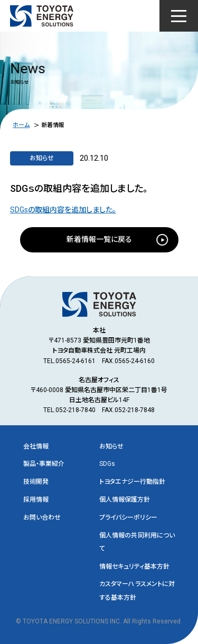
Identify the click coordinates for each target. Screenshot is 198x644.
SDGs (107, 464)
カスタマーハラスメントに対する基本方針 (137, 591)
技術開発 (36, 482)
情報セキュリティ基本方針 (134, 567)
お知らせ (111, 446)
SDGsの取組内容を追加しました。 (63, 210)
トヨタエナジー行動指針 (132, 482)
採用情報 (36, 500)
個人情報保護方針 (125, 500)
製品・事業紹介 (44, 464)
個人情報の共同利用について (137, 542)
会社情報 (36, 446)
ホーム (21, 125)
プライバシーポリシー (128, 518)
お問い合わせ (42, 518)
